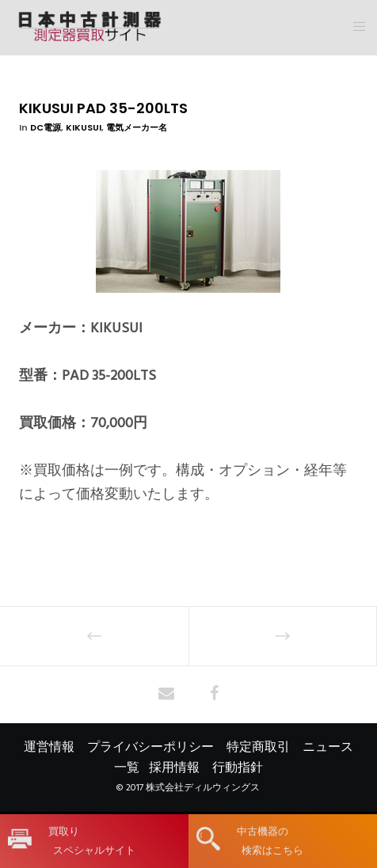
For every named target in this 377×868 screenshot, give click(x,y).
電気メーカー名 (137, 127)
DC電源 (46, 127)
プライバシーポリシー (150, 747)
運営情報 (49, 747)
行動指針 (238, 768)
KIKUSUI (84, 127)
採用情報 (174, 768)
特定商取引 (258, 747)
